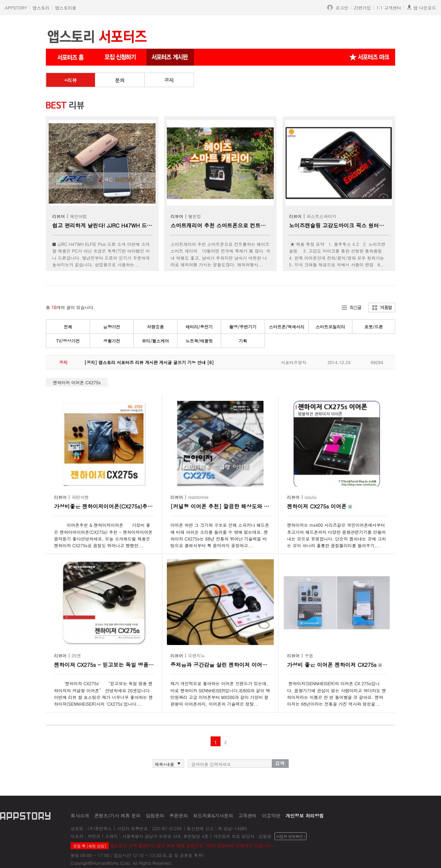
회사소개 (80, 816)
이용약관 (271, 816)
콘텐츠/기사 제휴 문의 (117, 816)
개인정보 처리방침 (304, 816)
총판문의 (179, 816)
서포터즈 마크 (369, 57)
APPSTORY (16, 8)
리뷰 (72, 80)
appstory (25, 816)
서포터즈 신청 (121, 57)
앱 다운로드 (421, 8)
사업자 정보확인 (290, 836)
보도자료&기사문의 (213, 816)
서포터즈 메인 (71, 57)
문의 (120, 80)
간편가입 (362, 8)
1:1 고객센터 (389, 8)
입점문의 (155, 816)
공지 (169, 80)
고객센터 (247, 816)
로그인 (340, 8)
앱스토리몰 (66, 8)
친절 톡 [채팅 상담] (89, 846)
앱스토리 (41, 8)
